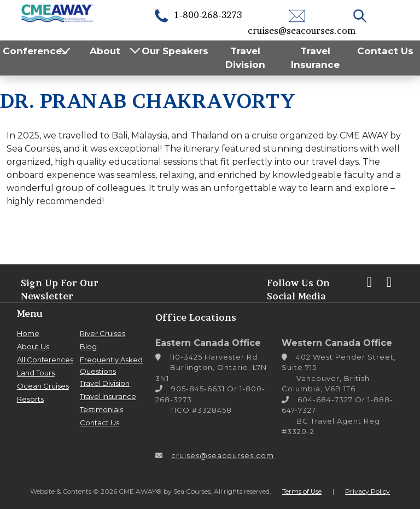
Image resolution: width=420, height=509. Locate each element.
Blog (88, 346)
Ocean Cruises (43, 386)
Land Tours (36, 373)
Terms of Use (302, 491)
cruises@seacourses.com (223, 455)
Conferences (35, 51)
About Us (33, 346)
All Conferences (45, 360)
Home (28, 333)
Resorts (30, 399)
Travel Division (245, 58)
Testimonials (101, 409)
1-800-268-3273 (197, 15)
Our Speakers (175, 51)
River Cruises (103, 333)
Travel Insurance (315, 58)
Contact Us (385, 51)
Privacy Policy (367, 491)
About (105, 51)
